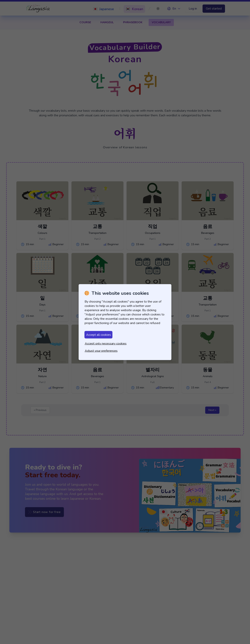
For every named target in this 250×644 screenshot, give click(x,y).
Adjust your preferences (101, 351)
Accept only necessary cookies (106, 343)
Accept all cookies (99, 335)
